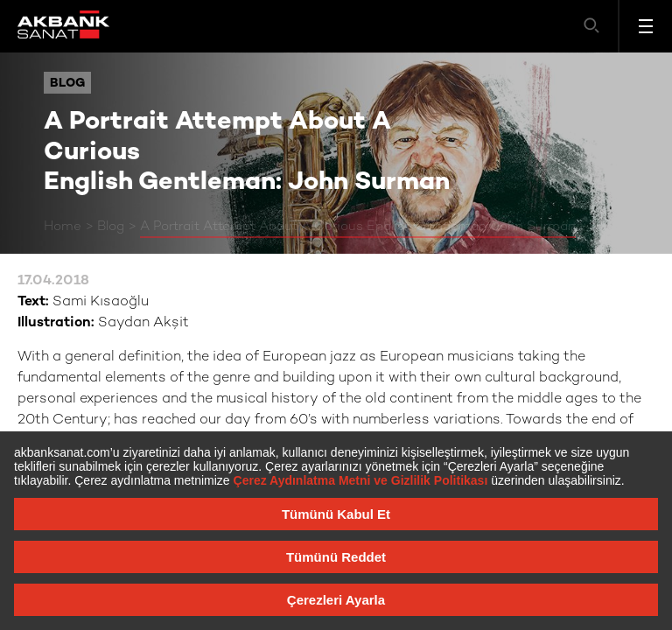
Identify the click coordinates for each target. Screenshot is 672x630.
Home (63, 227)
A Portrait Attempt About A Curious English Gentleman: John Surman (358, 227)
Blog (111, 227)
